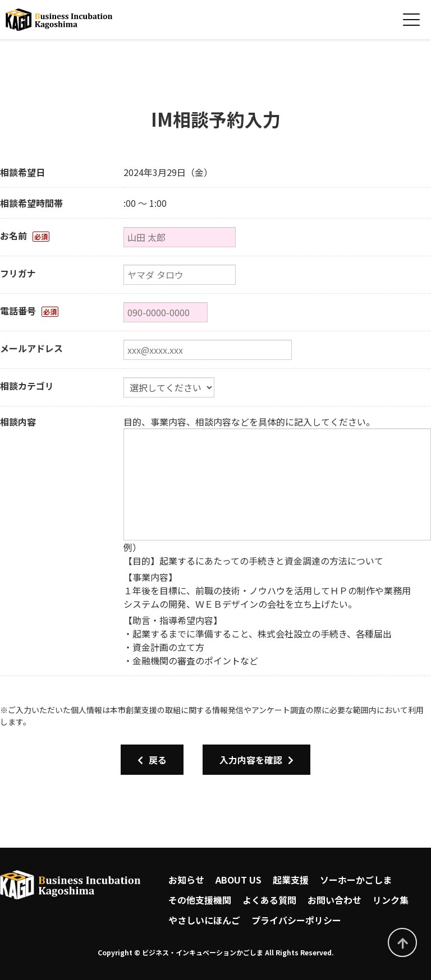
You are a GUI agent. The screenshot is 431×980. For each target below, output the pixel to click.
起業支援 (291, 880)
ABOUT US (239, 880)
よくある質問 (269, 900)
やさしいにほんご (204, 920)
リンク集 (391, 900)
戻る (152, 760)
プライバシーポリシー (296, 920)
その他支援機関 (200, 900)
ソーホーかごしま (356, 880)
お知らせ (186, 880)
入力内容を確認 (256, 760)
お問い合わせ (334, 900)
